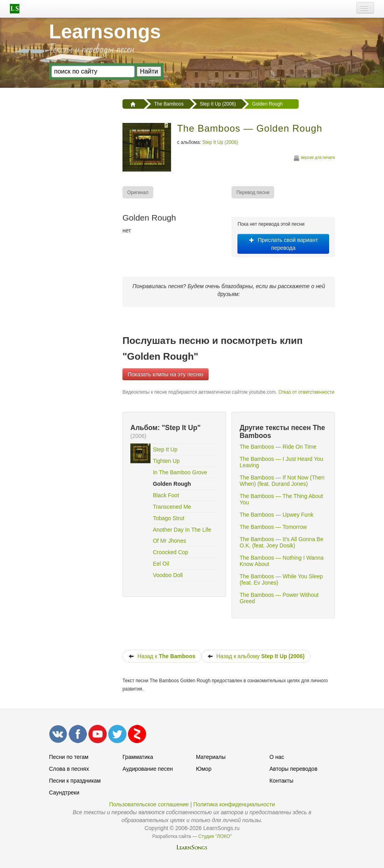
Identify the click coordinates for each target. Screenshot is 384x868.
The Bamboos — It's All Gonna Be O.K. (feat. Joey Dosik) (281, 542)
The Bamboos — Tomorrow (273, 527)
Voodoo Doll (168, 575)
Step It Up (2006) (220, 142)
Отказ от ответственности (306, 392)
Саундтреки (64, 793)
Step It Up (165, 449)
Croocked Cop (171, 552)
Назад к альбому (256, 656)
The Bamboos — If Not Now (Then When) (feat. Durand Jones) (282, 481)
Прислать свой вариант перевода (283, 244)
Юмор (204, 769)
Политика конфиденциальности (234, 804)
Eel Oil (161, 564)
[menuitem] (138, 192)
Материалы (211, 757)
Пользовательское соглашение (149, 804)
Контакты (281, 781)
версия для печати (314, 159)
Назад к (162, 656)
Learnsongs (105, 32)
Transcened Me (172, 507)
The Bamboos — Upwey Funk (276, 515)
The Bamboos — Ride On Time (278, 447)
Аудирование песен (148, 769)
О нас (277, 757)
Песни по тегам (69, 757)
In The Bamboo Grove (180, 472)
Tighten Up (166, 461)
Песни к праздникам (75, 781)
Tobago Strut (168, 518)
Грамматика (138, 757)
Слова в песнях (69, 769)
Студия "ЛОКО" (215, 836)
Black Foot (166, 495)
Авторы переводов (293, 769)
